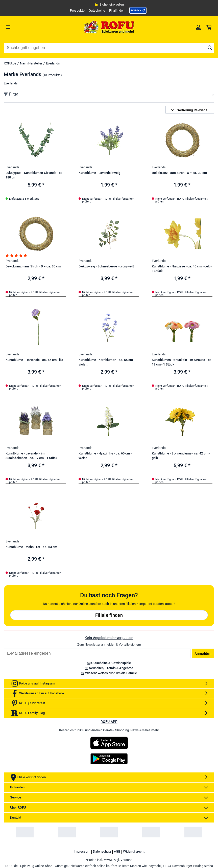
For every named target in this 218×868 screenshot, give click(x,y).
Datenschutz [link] (102, 851)
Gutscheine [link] (97, 10)
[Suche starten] (210, 48)
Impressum (82, 851)
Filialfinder (116, 10)
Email (4, 648)
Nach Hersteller (31, 63)
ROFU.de (10, 63)
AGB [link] (117, 851)
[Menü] (30, 27)
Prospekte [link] (77, 10)
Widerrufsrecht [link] (134, 851)
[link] (138, 10)
